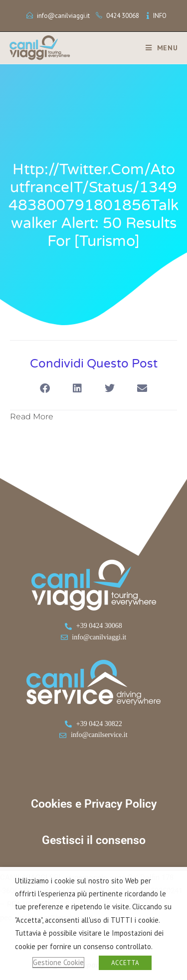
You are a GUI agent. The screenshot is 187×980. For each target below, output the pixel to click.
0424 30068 (123, 16)
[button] (45, 389)
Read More (32, 417)
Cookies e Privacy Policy (94, 804)
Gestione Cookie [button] (58, 962)
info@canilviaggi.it (63, 16)
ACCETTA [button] (125, 963)
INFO (160, 16)
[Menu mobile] (158, 48)
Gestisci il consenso (94, 840)
